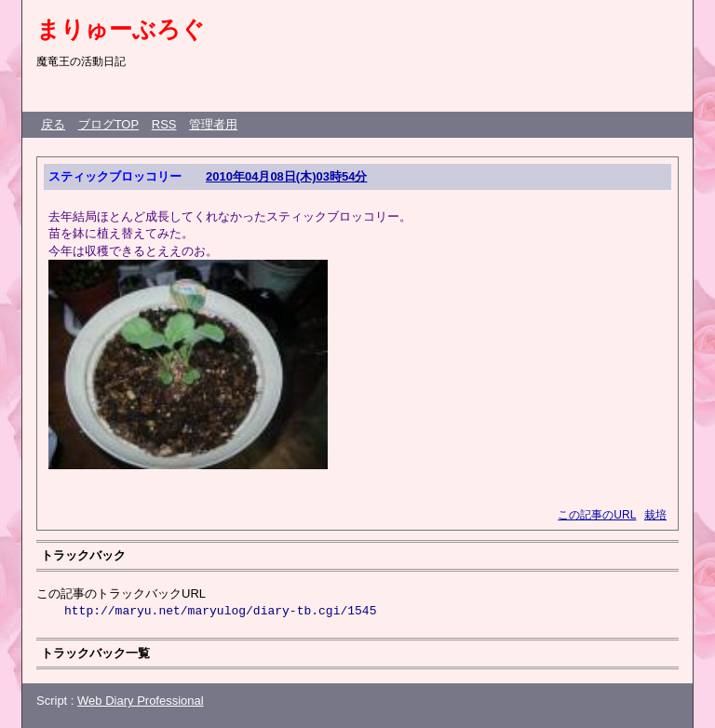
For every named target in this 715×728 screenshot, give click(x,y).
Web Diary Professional (141, 701)
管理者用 (213, 124)
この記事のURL (597, 515)
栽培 (655, 515)
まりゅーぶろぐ (121, 29)
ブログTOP (109, 124)
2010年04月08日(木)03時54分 (286, 176)
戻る (53, 124)
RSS (164, 124)
